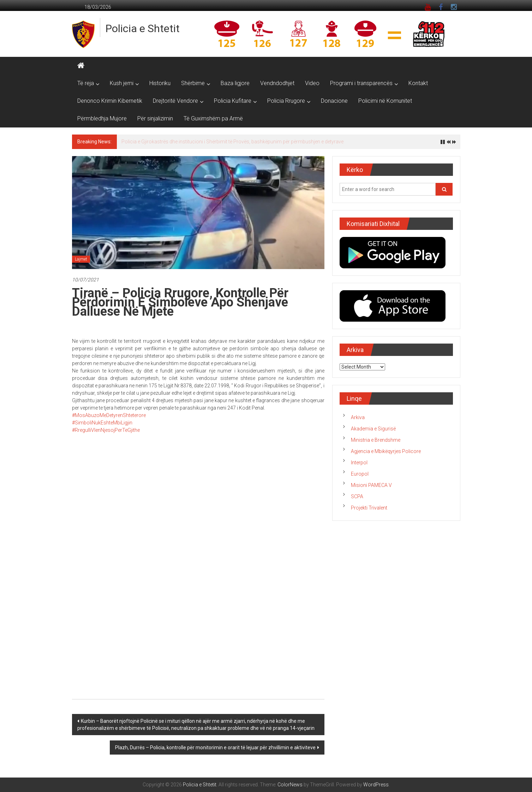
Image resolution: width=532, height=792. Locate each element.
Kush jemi (122, 83)
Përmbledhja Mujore (102, 118)
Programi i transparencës (361, 83)
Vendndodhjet (277, 83)
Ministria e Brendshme (376, 440)
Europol (360, 474)
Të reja (86, 83)
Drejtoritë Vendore (175, 101)
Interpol (359, 463)
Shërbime (193, 83)
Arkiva (358, 417)
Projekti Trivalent (369, 508)
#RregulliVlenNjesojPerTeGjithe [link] (106, 430)
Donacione (334, 101)
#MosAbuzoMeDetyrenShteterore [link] (109, 415)
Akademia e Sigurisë (373, 429)
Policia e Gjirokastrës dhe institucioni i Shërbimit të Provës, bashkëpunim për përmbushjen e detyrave (232, 142)
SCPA (357, 496)
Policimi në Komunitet (385, 101)
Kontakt (418, 83)
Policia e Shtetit (143, 28)
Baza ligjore (235, 83)
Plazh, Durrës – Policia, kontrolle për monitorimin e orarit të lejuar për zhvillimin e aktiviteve (215, 748)
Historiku (160, 83)
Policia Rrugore (286, 101)
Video (312, 83)
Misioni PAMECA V (371, 485)
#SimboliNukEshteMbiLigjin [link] (102, 423)
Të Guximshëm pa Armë (213, 118)
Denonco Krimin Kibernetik (110, 101)
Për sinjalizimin (155, 118)
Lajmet (81, 259)
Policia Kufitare (233, 101)
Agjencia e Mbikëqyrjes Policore (386, 451)
